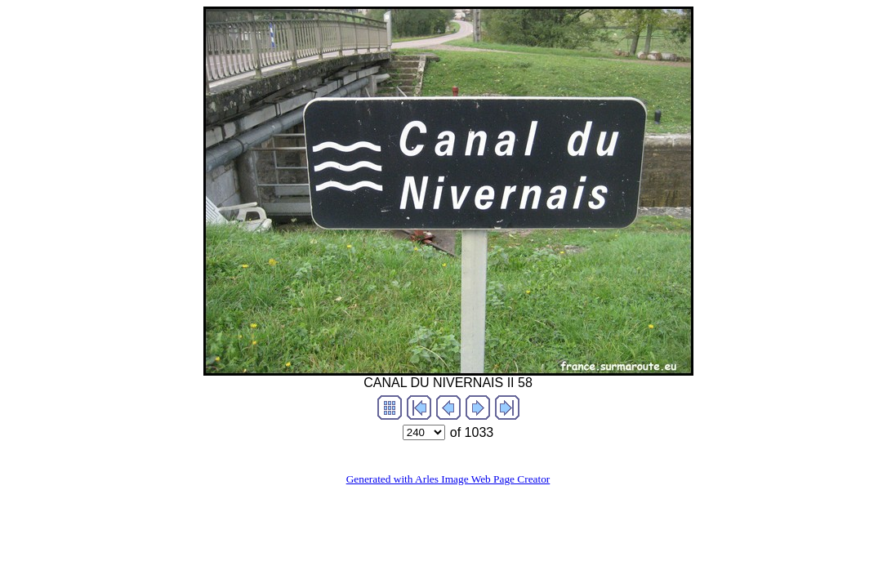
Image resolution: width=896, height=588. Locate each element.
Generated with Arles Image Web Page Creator (448, 479)
